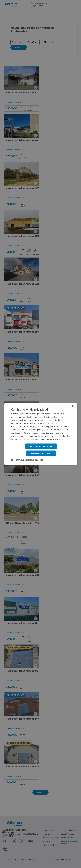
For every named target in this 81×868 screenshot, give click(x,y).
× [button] (73, 406)
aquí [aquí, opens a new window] (61, 439)
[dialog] (40, 434)
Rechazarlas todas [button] (41, 453)
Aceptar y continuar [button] (41, 446)
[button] (27, 460)
